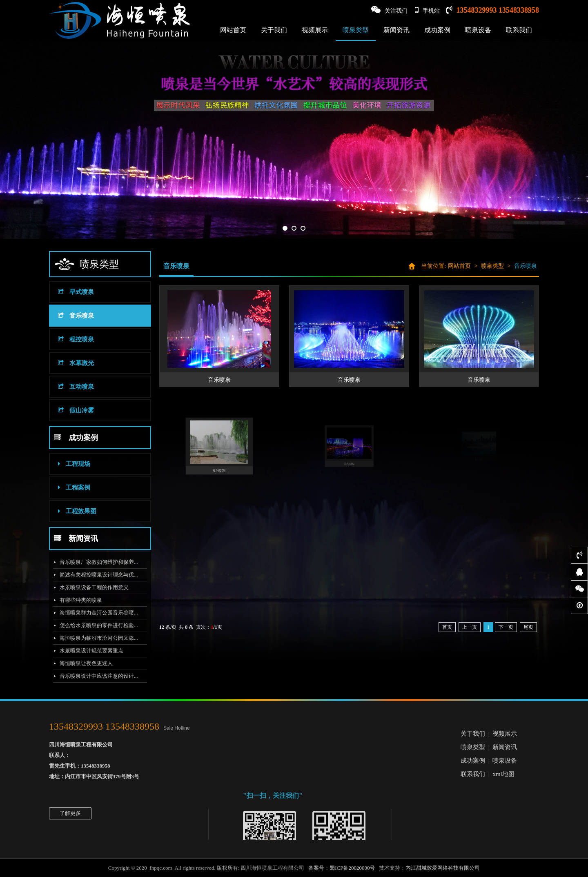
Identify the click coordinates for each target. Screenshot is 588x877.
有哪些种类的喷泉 (73, 600)
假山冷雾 (68, 410)
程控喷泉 (68, 339)
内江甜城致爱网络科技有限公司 (443, 868)
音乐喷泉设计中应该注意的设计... (91, 676)
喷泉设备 (478, 30)
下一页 (506, 627)
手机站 (427, 10)
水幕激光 (68, 363)
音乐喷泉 (68, 316)
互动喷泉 (68, 387)
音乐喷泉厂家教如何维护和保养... (91, 562)
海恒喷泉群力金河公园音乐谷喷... (91, 613)
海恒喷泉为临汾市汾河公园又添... (91, 638)
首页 (447, 627)
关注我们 (389, 10)
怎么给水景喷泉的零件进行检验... (91, 625)
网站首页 (233, 30)
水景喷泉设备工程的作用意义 (86, 587)
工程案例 (66, 487)
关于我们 (274, 30)
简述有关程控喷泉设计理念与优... (91, 575)
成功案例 (437, 30)
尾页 (528, 627)
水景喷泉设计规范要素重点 (84, 651)
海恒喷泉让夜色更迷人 (78, 663)
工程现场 (66, 464)
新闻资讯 (396, 30)
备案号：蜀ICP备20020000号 (342, 868)
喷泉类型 (356, 30)
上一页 (470, 627)
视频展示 (315, 30)
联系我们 (519, 30)
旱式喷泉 (68, 292)
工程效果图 (69, 511)
